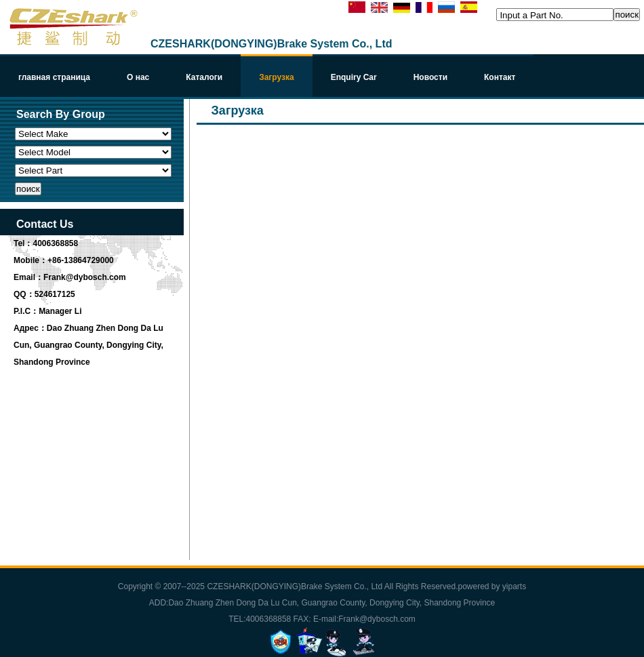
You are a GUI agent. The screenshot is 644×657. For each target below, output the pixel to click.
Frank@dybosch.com (85, 277)
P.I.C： (26, 311)
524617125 (55, 294)
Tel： (23, 243)
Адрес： (30, 328)
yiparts (514, 586)
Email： (28, 277)
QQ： (24, 294)
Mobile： (31, 260)
